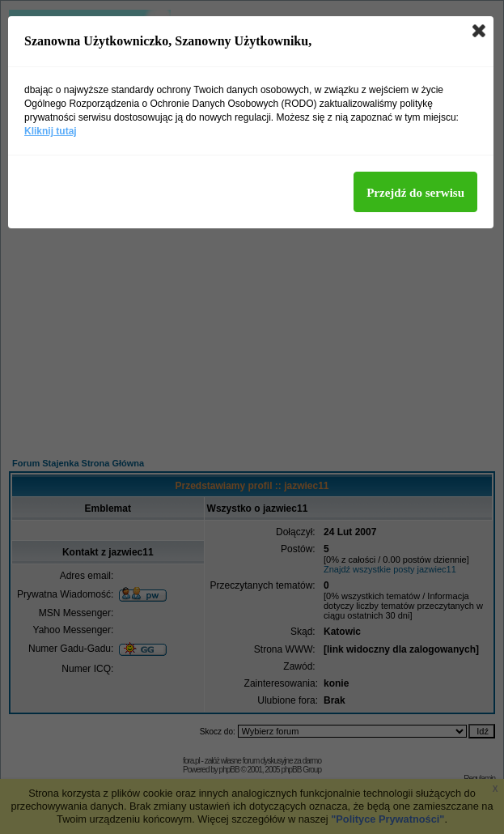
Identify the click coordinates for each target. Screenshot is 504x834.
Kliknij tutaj (51, 131)
